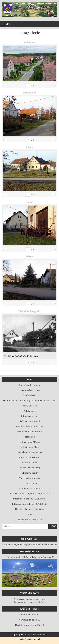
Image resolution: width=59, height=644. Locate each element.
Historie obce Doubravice (30, 452)
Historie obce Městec (29, 442)
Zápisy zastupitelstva (29, 478)
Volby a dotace (30, 406)
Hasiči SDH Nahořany (29, 468)
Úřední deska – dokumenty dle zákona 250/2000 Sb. (29, 401)
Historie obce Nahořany (29, 432)
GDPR (29, 514)
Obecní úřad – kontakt (29, 385)
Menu (8, 24)
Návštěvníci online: (29, 615)
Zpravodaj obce (29, 483)
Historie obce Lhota (29, 447)
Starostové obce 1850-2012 (29, 426)
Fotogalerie (29, 33)
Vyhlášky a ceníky (29, 473)
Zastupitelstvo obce (30, 390)
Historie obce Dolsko (30, 457)
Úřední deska (29, 395)
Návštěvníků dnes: (28, 620)
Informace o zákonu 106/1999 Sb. (30, 499)
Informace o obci (30, 416)
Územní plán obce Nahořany (29, 509)
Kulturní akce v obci (30, 421)
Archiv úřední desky (29, 489)
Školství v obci (29, 463)
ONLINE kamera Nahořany (29, 519)
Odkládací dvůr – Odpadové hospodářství (29, 494)
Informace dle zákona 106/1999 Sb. (29, 504)
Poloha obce (30, 411)
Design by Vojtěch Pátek (29, 639)
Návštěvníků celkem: (26, 625)
